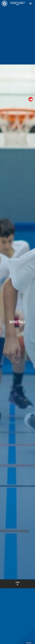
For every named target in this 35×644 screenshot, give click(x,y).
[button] (17, 584)
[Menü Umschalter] (31, 4)
